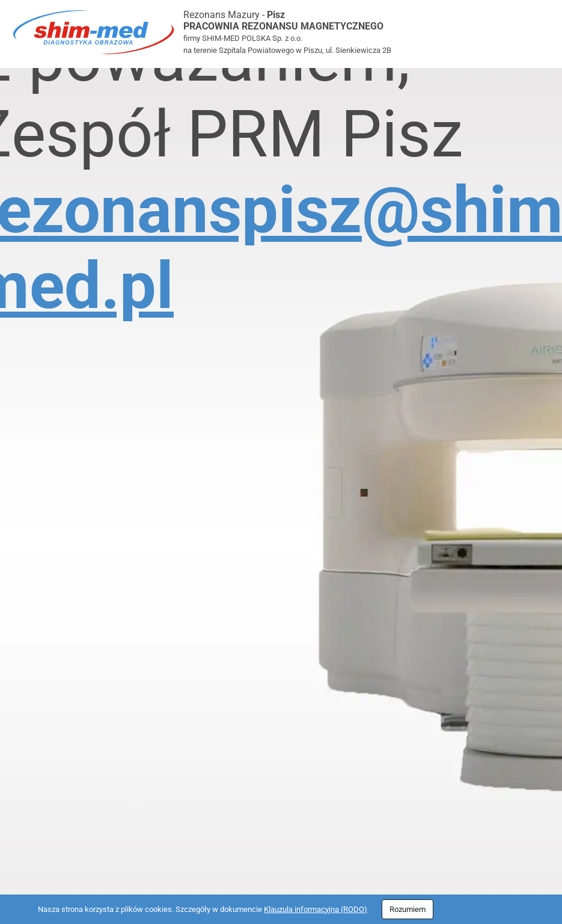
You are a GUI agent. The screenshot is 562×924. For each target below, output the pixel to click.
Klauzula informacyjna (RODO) (316, 909)
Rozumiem (408, 909)
